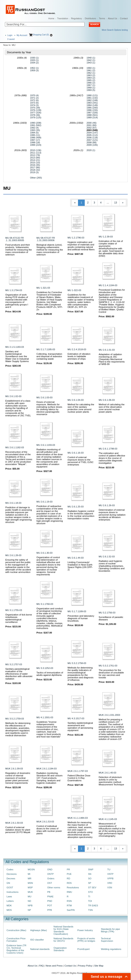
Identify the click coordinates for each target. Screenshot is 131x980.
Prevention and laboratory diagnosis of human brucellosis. (81, 618)
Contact (124, 18)
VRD (110, 883)
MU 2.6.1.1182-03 (15, 447)
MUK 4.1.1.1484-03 (78, 818)
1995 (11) (35, 135)
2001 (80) (92, 125)
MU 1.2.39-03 (106, 237)
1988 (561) (92, 115)
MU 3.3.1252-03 (45, 668)
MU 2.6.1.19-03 (44, 502)
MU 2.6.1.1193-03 (46, 445)
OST (50, 883)
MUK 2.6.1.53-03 (45, 822)
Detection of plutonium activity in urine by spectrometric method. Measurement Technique (111, 781)
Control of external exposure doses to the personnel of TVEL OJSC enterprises (81, 461)
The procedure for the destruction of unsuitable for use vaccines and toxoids (111, 674)
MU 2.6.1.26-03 (107, 505)
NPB (30, 905)
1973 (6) (34, 103)
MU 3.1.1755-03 (14, 610)
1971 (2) (34, 98)
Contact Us (70, 966)
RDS (69, 883)
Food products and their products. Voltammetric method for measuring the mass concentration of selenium (19, 250)
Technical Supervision (107, 940)
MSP (30, 887)
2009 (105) (92, 145)
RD (68, 878)
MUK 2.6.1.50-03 (14, 823)
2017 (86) (35, 167)
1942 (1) (91, 60)
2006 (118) (92, 138)
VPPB (110, 878)
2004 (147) (92, 133)
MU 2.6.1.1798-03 (108, 449)
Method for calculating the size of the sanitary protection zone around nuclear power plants (81, 408)
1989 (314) (92, 117)
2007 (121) (92, 140)
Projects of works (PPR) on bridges (86, 940)
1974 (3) (34, 105)
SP (90, 883)
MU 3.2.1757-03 (14, 664)
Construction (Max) (16, 930)
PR (68, 869)
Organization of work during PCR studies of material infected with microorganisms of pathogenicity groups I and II (17, 301)
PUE (69, 874)
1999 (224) (36, 145)
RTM (69, 905)
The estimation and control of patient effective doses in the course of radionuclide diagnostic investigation (112, 458)
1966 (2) (91, 83)
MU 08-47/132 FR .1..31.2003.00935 (15, 239)
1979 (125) (36, 117)
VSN (110, 887)
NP (29, 910)
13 (116, 203)
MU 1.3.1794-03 (14, 290)
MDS (9, 910)
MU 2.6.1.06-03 (107, 400)
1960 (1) (91, 68)
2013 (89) (35, 158)
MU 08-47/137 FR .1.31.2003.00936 (46, 239)
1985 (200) (92, 108)
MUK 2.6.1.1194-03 (47, 769)
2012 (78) (35, 155)
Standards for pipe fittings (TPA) (110, 930)
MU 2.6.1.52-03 (107, 557)
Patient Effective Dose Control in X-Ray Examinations (79, 778)
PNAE (50, 896)
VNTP (110, 874)
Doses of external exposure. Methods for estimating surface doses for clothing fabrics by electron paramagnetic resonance (49, 408)
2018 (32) (35, 170)
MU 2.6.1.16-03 (76, 453)
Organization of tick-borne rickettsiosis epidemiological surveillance (19, 618)
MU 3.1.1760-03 (45, 604)
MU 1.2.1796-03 (76, 238)
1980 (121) (92, 95)
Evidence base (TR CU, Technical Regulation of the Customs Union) (16, 949)
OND (50, 869)
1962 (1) (91, 73)
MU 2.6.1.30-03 (44, 553)
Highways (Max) (39, 930)
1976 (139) (36, 110)
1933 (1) (34, 60)
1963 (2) (91, 75)
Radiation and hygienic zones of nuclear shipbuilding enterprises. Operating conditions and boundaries (112, 566)
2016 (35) (35, 165)
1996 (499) (36, 138)
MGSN (31, 869)
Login (10, 35)
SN (90, 874)
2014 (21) (35, 160)
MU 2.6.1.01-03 (107, 350)
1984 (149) (92, 105)
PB (49, 892)
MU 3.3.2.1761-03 (108, 666)
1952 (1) (34, 68)
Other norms (54, 887)
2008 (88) (92, 142)
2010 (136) (36, 150)
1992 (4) (34, 128)
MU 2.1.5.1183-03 (15, 347)
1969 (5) (91, 90)
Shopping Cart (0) (41, 35)
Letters (10, 901)
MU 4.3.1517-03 (76, 718)
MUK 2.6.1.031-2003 (109, 715)
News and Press (54, 966)
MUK (30, 892)
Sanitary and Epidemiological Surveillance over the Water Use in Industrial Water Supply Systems (17, 356)
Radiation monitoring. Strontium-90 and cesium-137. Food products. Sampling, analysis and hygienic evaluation (50, 778)
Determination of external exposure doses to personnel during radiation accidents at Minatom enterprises (112, 515)
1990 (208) (36, 123)
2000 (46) (92, 123)
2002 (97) (92, 128)
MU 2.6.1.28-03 (13, 555)
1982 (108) (92, 100)
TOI (90, 901)
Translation (63, 18)
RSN (69, 901)
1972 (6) (34, 100)
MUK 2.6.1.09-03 (14, 769)
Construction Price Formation (16, 940)
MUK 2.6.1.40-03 (107, 773)
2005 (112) (92, 135)
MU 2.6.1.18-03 (13, 503)
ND (29, 901)
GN (8, 883)
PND (50, 901)
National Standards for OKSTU (64, 940)
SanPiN (71, 910)
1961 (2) (91, 70)
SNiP (91, 869)
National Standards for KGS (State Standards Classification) (64, 930)
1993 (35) (35, 130)
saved (11, 39)
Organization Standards (60, 949)
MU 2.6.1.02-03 (13, 396)
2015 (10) (35, 163)
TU (109, 869)
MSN (30, 883)
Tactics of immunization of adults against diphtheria (50, 674)
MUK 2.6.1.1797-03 (78, 771)
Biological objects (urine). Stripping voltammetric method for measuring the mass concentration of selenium (50, 250)
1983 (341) (92, 103)
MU (30, 896)
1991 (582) (36, 125)
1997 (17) (35, 140)
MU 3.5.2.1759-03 (15, 719)
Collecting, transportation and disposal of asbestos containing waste (49, 356)
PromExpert (84, 949)
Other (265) (36, 178)
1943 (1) (91, 63)
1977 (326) (36, 113)
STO (90, 892)
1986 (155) (92, 110)
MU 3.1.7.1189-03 (77, 611)
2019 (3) (34, 172)
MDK (9, 905)
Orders (51, 878)
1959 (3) (34, 70)
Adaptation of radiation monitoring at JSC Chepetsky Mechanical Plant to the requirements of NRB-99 (112, 359)
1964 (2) (91, 78)
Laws (9, 896)
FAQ (41, 966)
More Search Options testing (115, 30)
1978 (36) (35, 115)
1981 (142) (92, 98)
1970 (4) (34, 95)
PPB (50, 910)
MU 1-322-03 (74, 290)
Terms (102, 18)
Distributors (90, 18)
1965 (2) (91, 80)
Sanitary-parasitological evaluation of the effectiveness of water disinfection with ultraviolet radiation (19, 674)
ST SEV (92, 887)
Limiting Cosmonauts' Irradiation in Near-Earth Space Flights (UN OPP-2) (80, 566)
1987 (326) (92, 113)
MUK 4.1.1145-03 (108, 819)
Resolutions (73, 887)
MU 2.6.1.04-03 (76, 400)
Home (51, 18)
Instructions (12, 892)
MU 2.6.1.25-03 (76, 507)
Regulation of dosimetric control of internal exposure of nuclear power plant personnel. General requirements (18, 778)
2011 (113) (36, 153)
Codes (10, 869)
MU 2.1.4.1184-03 (108, 285)
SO (90, 878)
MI (29, 874)
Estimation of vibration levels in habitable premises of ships (79, 356)
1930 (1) (34, 58)
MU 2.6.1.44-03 (76, 558)
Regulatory (76, 18)
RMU (69, 892)
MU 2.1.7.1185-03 (46, 349)
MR (30, 878)
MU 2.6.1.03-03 (44, 397)
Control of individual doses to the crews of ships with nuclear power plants (49, 830)
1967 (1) (91, 85)
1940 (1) (91, 58)
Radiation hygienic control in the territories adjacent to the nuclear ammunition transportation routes (81, 515)
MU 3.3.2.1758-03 (77, 663)
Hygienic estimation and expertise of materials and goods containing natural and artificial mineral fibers (81, 246)
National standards (40, 949)
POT (50, 905)
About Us (112, 18)
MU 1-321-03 (43, 288)
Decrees (11, 878)
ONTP (51, 874)
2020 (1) (91, 150)
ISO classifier (37, 940)
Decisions (12, 874)
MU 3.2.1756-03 (107, 613)
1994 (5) (34, 133)
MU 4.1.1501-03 (45, 717)
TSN (90, 910)
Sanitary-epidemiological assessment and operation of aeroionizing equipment (80, 727)
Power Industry (85, 930)
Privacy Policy (85, 966)
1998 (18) (35, 142)
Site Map (99, 966)
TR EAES (93, 905)
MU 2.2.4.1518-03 (77, 349)
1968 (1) (91, 88)
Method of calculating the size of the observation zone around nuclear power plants (112, 408)
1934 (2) (34, 63)
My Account (22, 35)
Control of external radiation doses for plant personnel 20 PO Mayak (18, 830)
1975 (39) (35, 108)
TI (89, 896)
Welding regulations (111, 949)
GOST (10, 887)
